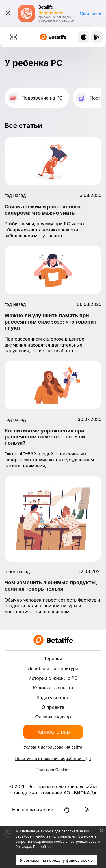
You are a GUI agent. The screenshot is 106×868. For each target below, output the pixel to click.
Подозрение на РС (42, 98)
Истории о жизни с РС (53, 678)
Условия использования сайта (53, 747)
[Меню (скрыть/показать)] (14, 37)
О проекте (53, 707)
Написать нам (53, 732)
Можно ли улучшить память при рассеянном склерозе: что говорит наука (50, 322)
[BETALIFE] (53, 640)
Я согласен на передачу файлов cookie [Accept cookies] (56, 860)
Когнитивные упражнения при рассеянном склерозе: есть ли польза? (45, 437)
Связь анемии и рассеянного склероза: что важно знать (43, 210)
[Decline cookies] (101, 830)
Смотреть (91, 13)
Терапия (53, 659)
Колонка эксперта (53, 688)
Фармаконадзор (53, 717)
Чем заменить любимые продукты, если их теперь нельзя (51, 586)
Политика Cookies (53, 770)
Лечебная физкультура (53, 668)
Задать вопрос (53, 697)
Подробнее (42, 847)
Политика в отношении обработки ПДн (53, 758)
